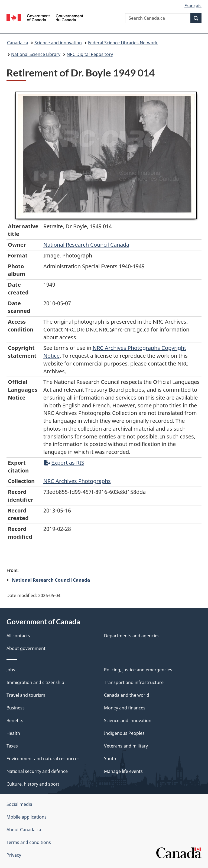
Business (16, 708)
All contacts (18, 636)
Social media (19, 804)
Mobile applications (27, 817)
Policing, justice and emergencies (138, 670)
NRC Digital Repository (90, 54)
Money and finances (125, 708)
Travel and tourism (26, 695)
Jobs (11, 670)
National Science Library (36, 54)
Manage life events (123, 771)
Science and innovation (58, 43)
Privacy (14, 855)
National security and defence (37, 771)
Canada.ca (18, 43)
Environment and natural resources (43, 759)
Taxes (12, 746)
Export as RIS (64, 463)
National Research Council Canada (86, 245)
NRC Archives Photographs (77, 481)
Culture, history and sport (33, 784)
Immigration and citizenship (35, 682)
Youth (110, 759)
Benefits (15, 720)
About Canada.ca (24, 830)
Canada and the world (127, 695)
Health (13, 733)
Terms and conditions (29, 842)
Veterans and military (126, 746)
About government (26, 648)
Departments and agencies (132, 636)
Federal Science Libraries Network (123, 43)
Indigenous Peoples (124, 733)
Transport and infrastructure (134, 682)
